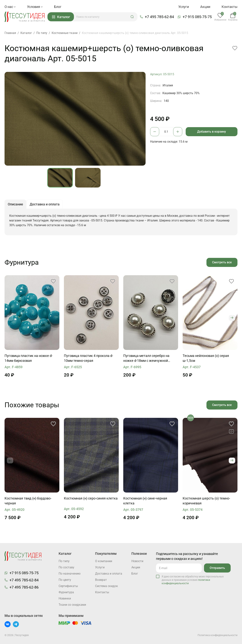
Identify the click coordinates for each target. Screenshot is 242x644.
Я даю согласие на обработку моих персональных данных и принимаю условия (193, 580)
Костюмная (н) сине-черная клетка (145, 501)
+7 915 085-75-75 (197, 17)
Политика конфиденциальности (218, 635)
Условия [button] (35, 7)
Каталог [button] (61, 17)
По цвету (65, 580)
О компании (104, 561)
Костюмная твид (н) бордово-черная (28, 501)
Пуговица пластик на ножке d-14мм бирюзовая (29, 358)
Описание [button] (15, 204)
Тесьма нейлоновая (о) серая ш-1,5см (206, 358)
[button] (132, 17)
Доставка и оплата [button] (45, 204)
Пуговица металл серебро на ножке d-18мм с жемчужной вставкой (146, 358)
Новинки (65, 598)
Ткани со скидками (72, 605)
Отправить (217, 568)
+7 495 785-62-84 (159, 17)
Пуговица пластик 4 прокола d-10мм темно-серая (88, 358)
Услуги (184, 7)
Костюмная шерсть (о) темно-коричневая (206, 501)
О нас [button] (10, 7)
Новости (137, 561)
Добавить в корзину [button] (212, 132)
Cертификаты (68, 586)
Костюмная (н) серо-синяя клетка (91, 498)
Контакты (230, 7)
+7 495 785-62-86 (24, 587)
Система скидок (107, 586)
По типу (64, 561)
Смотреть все (222, 262)
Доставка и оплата (109, 574)
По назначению (70, 574)
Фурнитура (66, 592)
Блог (58, 7)
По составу (66, 567)
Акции (205, 7)
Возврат (101, 580)
